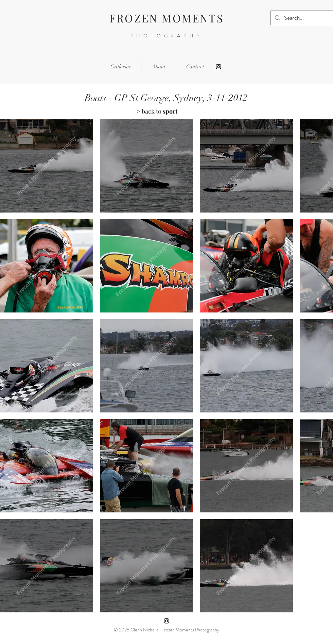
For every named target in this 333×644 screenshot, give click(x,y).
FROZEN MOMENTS (166, 18)
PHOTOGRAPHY (167, 36)
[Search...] (301, 18)
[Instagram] (218, 67)
